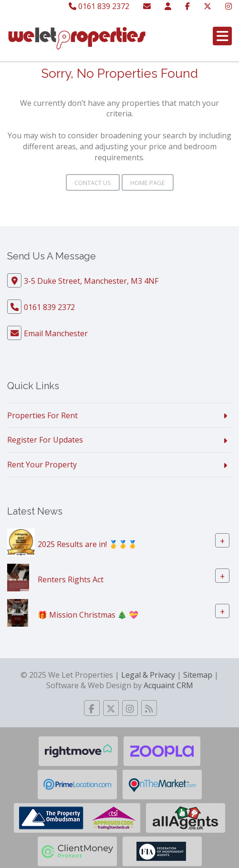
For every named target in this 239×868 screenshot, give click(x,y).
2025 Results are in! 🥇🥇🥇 (88, 544)
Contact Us (93, 183)
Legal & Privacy (148, 675)
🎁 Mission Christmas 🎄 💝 (88, 615)
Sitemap (198, 675)
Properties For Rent (42, 415)
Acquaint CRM (168, 685)
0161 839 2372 (99, 6)
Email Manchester (56, 333)
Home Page (148, 183)
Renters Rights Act (71, 579)
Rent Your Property (42, 465)
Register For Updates (45, 440)
